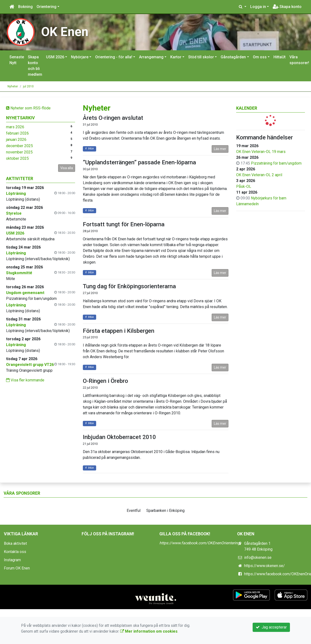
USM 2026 (55, 57)
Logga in (258, 7)
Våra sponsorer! (299, 60)
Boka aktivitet (15, 543)
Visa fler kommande (25, 380)
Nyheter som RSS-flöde (28, 108)
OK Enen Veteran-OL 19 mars (261, 152)
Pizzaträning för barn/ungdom (276, 163)
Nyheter (13, 86)
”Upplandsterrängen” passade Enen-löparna (139, 162)
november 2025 (19, 152)
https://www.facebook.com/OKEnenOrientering (200, 543)
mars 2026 (15, 127)
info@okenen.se (258, 557)
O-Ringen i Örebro (105, 381)
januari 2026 (16, 140)
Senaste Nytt (17, 60)
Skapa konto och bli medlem (35, 66)
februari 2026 (17, 133)
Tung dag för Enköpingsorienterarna (129, 286)
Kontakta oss (15, 552)
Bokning (25, 7)
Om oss (260, 57)
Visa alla (67, 168)
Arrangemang (151, 57)
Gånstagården (233, 57)
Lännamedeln (247, 204)
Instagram (12, 560)
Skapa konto (287, 7)
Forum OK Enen (17, 568)
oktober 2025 (17, 158)
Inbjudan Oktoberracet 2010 (119, 437)
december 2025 (19, 146)
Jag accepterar (271, 627)
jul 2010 (28, 86)
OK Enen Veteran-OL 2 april (259, 175)
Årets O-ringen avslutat (113, 118)
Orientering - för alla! (114, 57)
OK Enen (65, 32)
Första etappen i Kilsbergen (119, 331)
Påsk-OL (244, 186)
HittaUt (280, 57)
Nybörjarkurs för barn (269, 198)
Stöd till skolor (201, 57)
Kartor (176, 57)
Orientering (47, 7)
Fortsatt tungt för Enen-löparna (124, 224)
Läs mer (220, 149)
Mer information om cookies (149, 631)
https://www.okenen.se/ (264, 566)
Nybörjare (80, 57)
